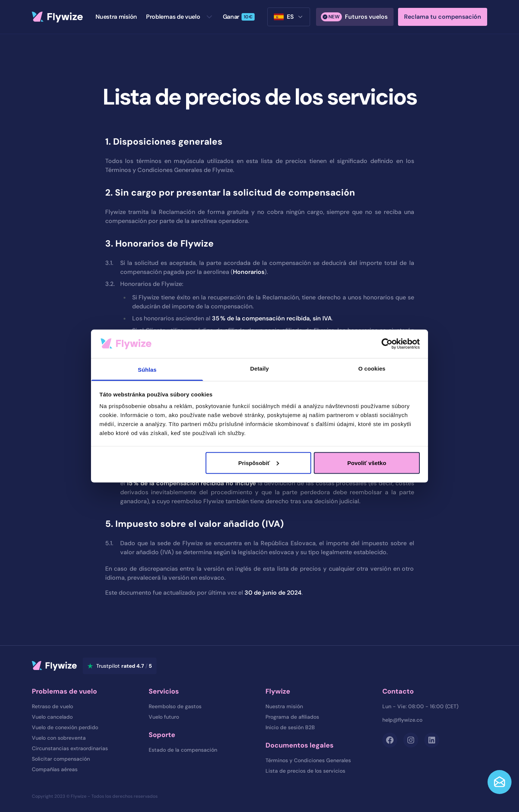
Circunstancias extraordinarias (70, 748)
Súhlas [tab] (147, 370)
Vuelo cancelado (52, 717)
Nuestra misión (284, 706)
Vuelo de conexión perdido (65, 727)
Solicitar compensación (61, 759)
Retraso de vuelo (52, 706)
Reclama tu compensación (443, 17)
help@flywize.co (402, 720)
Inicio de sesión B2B (290, 727)
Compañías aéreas (55, 769)
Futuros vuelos (354, 17)
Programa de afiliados (292, 717)
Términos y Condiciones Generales (308, 760)
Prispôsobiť (259, 463)
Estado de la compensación (183, 750)
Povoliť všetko (367, 463)
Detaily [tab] (259, 369)
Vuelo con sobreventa (59, 738)
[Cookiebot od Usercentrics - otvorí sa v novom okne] (387, 344)
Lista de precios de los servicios (305, 771)
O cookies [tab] (372, 369)
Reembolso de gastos (175, 706)
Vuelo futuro (164, 717)
